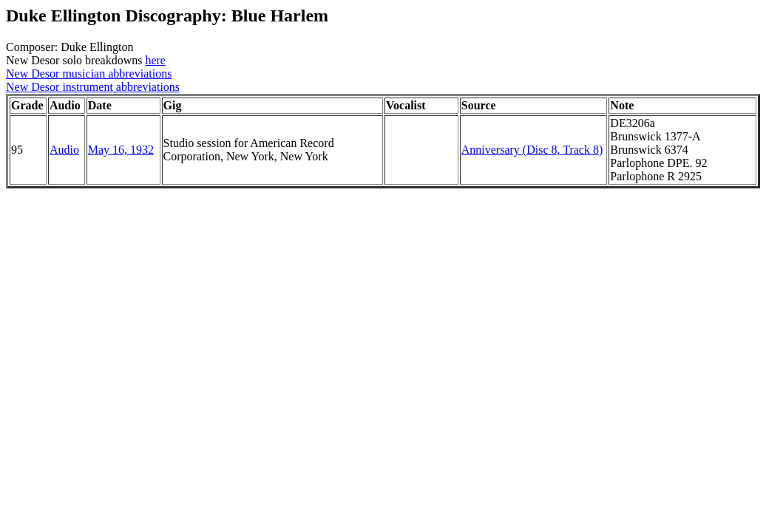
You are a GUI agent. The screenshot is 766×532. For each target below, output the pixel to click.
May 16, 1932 (121, 150)
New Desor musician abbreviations (89, 74)
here (155, 60)
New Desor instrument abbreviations (93, 87)
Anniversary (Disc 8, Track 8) (532, 150)
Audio (64, 150)
